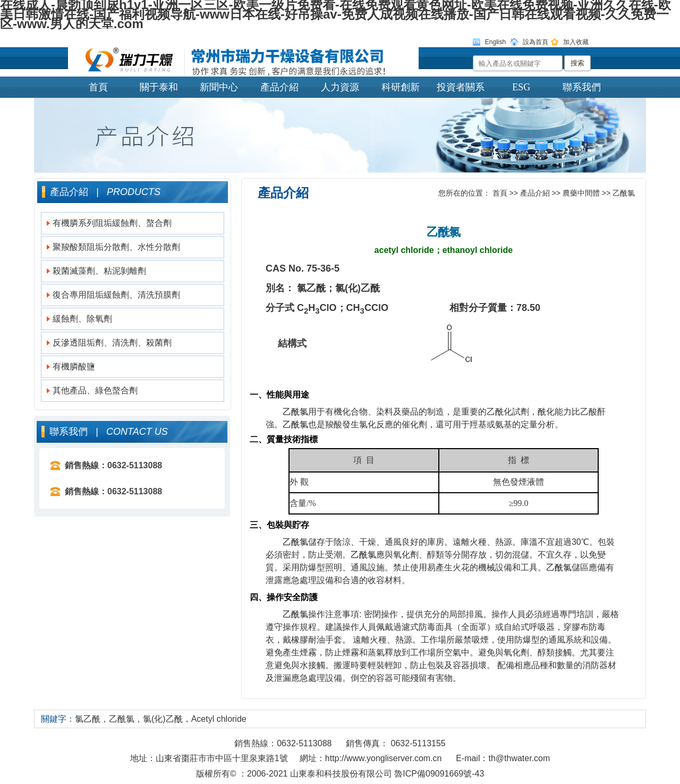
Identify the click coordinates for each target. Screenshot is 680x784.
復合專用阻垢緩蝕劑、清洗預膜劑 (116, 295)
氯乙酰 (88, 719)
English (495, 42)
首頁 (98, 87)
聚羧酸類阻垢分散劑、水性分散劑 (116, 247)
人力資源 (340, 87)
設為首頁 (535, 42)
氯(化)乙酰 (163, 719)
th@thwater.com (519, 758)
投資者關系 (461, 87)
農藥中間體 (581, 193)
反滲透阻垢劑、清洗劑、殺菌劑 (112, 343)
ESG (521, 87)
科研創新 (401, 87)
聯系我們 (582, 87)
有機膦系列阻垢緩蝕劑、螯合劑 (112, 223)
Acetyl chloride (219, 719)
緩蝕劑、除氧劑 (82, 319)
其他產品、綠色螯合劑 (95, 390)
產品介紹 (279, 87)
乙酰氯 (624, 193)
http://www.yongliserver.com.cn (384, 758)
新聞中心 (219, 87)
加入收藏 (576, 42)
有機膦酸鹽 (74, 366)
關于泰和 (159, 87)
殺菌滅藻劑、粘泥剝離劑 (99, 271)
